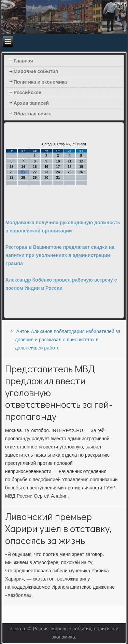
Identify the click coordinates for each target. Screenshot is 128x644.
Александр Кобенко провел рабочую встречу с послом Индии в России (61, 284)
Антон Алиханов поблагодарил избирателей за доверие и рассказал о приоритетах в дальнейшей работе (68, 340)
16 (46, 167)
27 (11, 178)
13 (11, 167)
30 (46, 178)
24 (58, 172)
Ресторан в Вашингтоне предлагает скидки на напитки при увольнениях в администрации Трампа (60, 256)
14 (23, 167)
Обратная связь (33, 114)
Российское (27, 93)
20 (11, 172)
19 (81, 167)
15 (35, 167)
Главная (23, 61)
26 (81, 172)
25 (69, 172)
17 (58, 167)
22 (35, 172)
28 (23, 178)
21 (23, 172)
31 (58, 178)
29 (35, 178)
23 (46, 172)
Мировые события (36, 72)
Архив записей (31, 103)
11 (69, 161)
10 (58, 161)
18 (69, 167)
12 (81, 161)
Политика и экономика (40, 82)
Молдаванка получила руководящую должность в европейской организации (63, 227)
